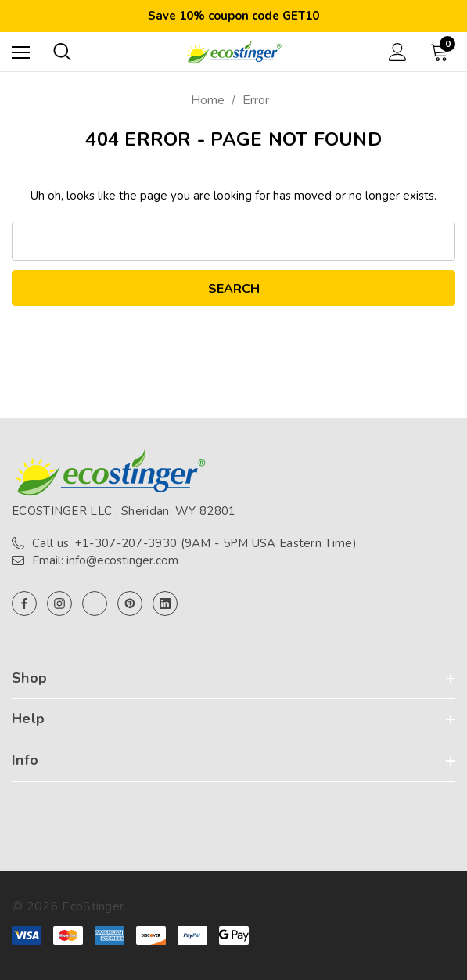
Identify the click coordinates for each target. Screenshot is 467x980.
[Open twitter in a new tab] (95, 603)
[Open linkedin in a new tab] (165, 603)
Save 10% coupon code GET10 (233, 16)
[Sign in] (398, 52)
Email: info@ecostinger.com (105, 560)
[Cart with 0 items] (443, 52)
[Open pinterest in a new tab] (130, 603)
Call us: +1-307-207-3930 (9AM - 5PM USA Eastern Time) (194, 543)
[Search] (62, 52)
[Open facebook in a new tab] (24, 603)
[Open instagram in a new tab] (59, 603)
